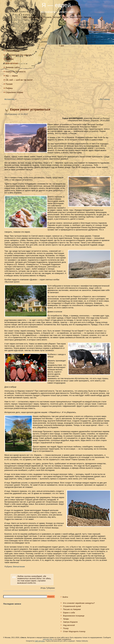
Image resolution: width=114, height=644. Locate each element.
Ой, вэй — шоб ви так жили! (19, 80)
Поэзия (9, 84)
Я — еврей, (57, 5)
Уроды (66, 619)
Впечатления (12, 63)
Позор (66, 628)
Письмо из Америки (72, 609)
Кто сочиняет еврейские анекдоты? (79, 603)
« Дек (62, 46)
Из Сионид (105, 99)
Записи (87, 17)
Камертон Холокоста (15, 72)
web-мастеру (48, 639)
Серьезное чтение (14, 92)
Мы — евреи (12, 76)
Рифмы (9, 88)
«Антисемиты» (13, 51)
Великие (9, 59)
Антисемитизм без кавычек (19, 55)
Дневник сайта (13, 67)
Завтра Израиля (70, 622)
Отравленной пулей (72, 606)
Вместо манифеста (33, 17)
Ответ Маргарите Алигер (74, 631)
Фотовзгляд (10, 99)
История (57, 17)
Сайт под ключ (40, 641)
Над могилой (69, 625)
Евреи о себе (69, 613)
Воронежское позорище (74, 616)
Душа (66, 17)
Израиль (47, 17)
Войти (65, 597)
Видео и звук (76, 17)
